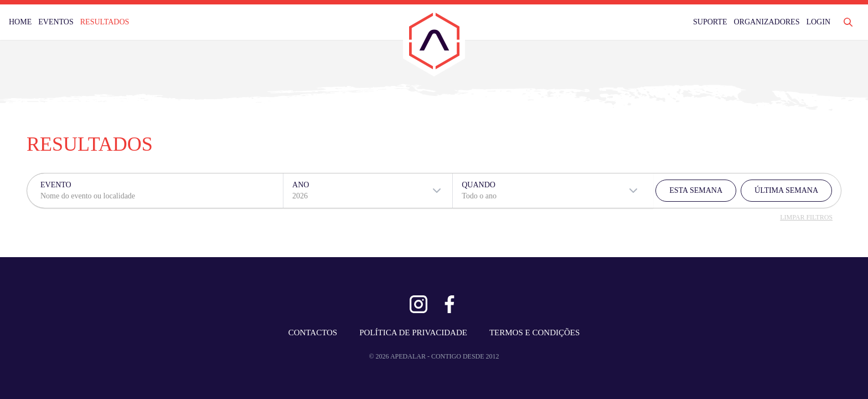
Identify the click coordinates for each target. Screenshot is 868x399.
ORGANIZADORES (766, 22)
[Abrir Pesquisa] (848, 22)
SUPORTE (710, 22)
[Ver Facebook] (449, 304)
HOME (20, 22)
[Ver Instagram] (418, 304)
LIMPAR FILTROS (806, 217)
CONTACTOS (313, 332)
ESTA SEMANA (696, 190)
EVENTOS (56, 22)
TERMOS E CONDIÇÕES (534, 332)
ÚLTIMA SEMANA (786, 190)
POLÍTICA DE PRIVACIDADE (413, 332)
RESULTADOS (105, 22)
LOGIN (818, 22)
